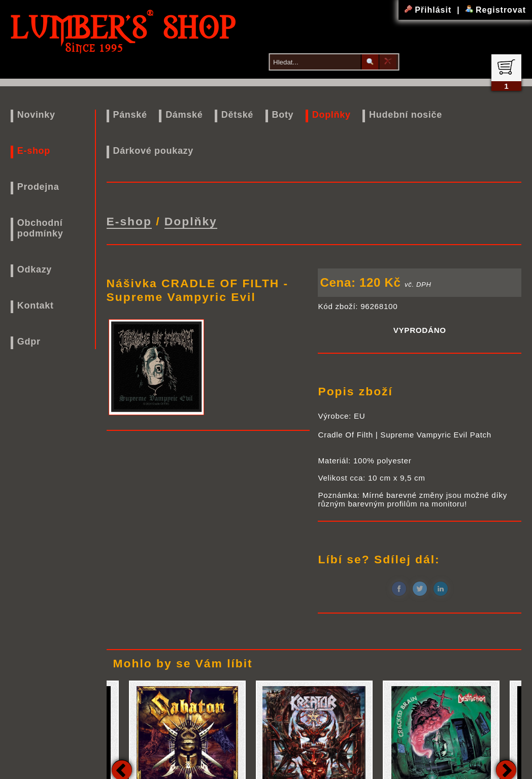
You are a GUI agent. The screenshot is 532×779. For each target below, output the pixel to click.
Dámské (184, 115)
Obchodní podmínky (40, 228)
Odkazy (35, 269)
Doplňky (331, 115)
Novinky (36, 115)
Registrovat (496, 10)
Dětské (237, 115)
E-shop (34, 151)
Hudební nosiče (406, 115)
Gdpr (29, 342)
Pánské (130, 115)
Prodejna (38, 187)
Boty (283, 115)
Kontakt (36, 306)
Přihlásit (429, 10)
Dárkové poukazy (153, 151)
